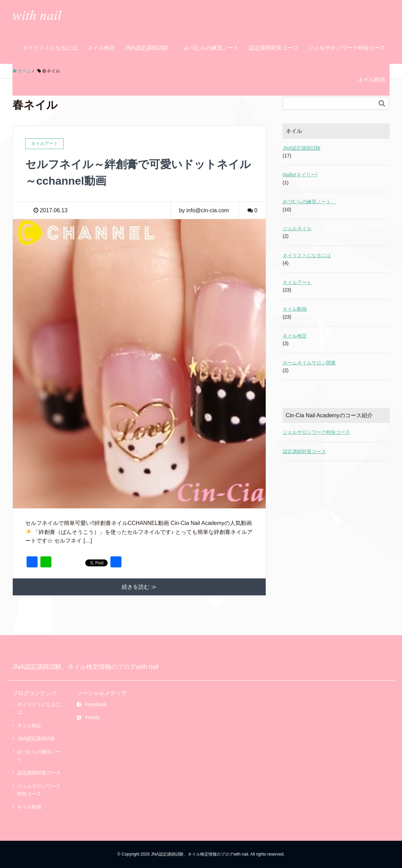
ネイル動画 (372, 80)
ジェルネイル (297, 228)
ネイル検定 (101, 48)
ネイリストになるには (50, 48)
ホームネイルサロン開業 (309, 363)
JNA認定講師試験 (146, 48)
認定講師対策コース (274, 48)
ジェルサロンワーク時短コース (347, 48)
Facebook (92, 704)
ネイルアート (297, 282)
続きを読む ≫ (139, 587)
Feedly (88, 718)
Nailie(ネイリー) (300, 175)
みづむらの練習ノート (213, 48)
